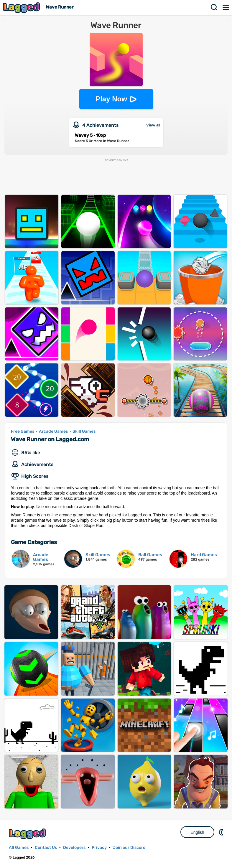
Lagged (22, 8)
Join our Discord (129, 848)
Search (214, 7)
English (198, 832)
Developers (74, 848)
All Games (19, 848)
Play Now (111, 99)
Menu (226, 7)
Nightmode (222, 832)
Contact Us (46, 848)
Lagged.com (28, 834)
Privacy (99, 848)
